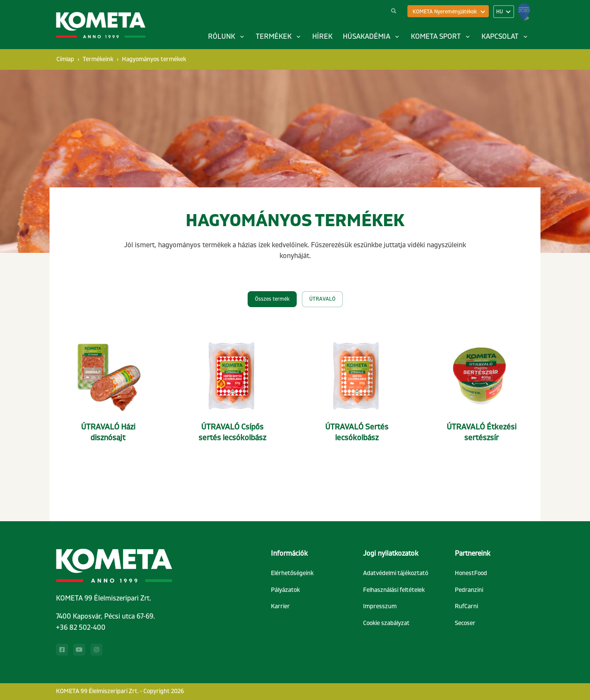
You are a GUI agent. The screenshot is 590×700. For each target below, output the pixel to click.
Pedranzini (469, 590)
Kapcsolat (500, 37)
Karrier (280, 606)
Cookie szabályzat (386, 623)
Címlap (65, 59)
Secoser (465, 623)
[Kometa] (101, 26)
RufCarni (466, 606)
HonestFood (471, 573)
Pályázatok (285, 590)
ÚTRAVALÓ (322, 299)
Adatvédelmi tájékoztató (396, 573)
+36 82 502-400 (81, 628)
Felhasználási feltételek (394, 590)
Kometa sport (436, 37)
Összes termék (272, 299)
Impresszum (380, 606)
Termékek (274, 37)
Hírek (322, 37)
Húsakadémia (366, 37)
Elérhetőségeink (292, 573)
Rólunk (222, 37)
